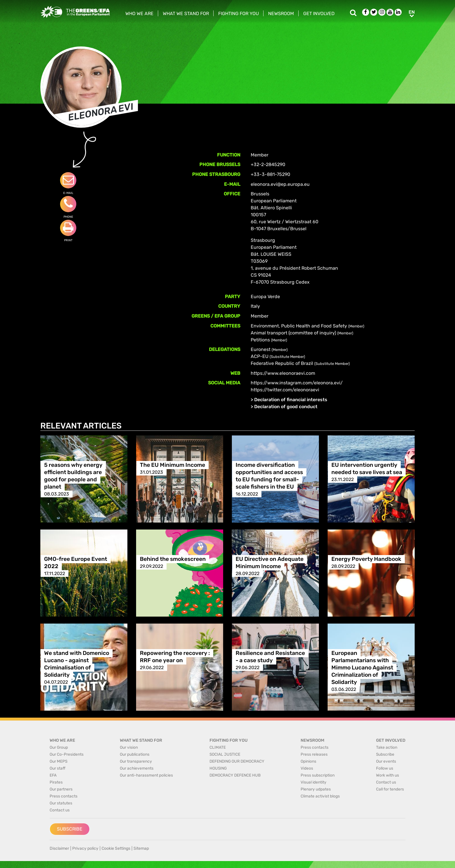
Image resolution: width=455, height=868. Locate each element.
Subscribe (70, 829)
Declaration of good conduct (286, 407)
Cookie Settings (116, 848)
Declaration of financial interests (291, 400)
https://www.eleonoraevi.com (283, 373)
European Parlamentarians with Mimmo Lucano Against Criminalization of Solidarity (362, 668)
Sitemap (141, 848)
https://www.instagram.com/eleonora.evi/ (297, 383)
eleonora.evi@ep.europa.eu (280, 184)
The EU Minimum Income (173, 465)
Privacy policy (85, 848)
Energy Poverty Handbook (366, 559)
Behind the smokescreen (173, 559)
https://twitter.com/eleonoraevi (285, 390)
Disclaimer (59, 848)
